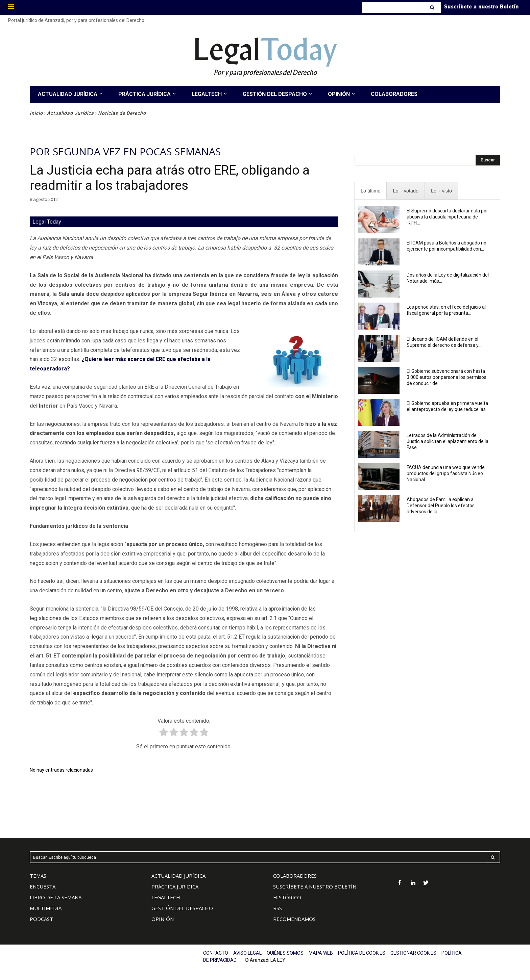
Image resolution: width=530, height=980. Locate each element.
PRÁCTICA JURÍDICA (175, 886)
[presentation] (370, 191)
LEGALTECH (166, 897)
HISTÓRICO (287, 897)
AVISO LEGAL (247, 953)
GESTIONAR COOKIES (413, 953)
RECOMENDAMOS (294, 919)
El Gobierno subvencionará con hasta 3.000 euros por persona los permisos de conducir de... (447, 377)
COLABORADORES (295, 876)
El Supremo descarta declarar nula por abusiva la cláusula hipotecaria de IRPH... (447, 217)
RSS (278, 908)
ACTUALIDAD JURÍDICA (178, 876)
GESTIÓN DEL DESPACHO (182, 908)
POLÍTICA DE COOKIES (362, 953)
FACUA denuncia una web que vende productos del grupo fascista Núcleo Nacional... (446, 473)
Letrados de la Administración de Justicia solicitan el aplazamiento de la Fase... (448, 441)
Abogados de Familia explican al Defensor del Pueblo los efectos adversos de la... (441, 506)
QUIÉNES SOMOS (285, 953)
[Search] (433, 7)
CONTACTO (216, 953)
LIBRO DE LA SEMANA (56, 897)
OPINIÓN (163, 919)
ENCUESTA (43, 886)
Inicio (36, 113)
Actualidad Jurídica (70, 113)
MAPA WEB (321, 953)
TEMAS (38, 876)
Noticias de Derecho (122, 113)
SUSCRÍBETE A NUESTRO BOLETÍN (315, 886)
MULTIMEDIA (46, 908)
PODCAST (41, 919)
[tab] (370, 191)
